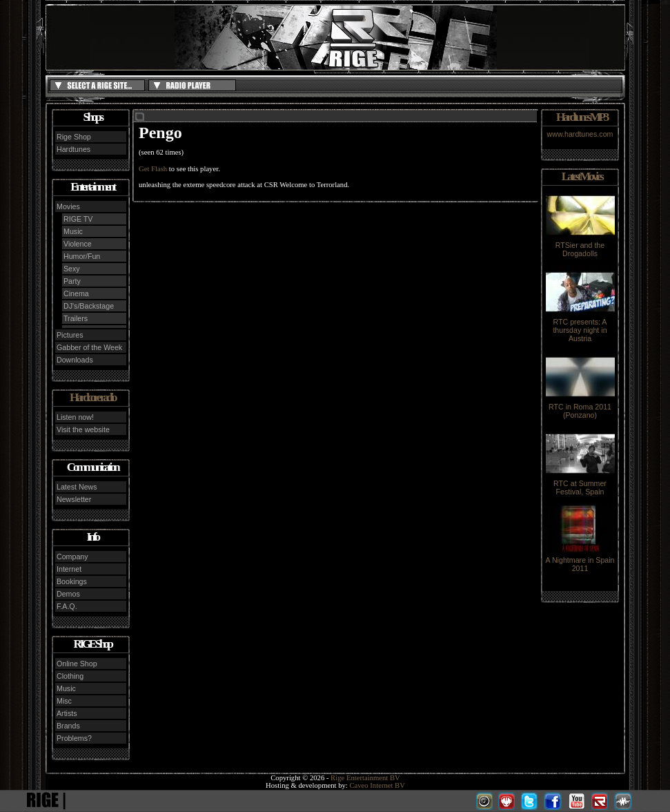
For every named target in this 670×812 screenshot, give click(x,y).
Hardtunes (73, 149)
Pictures (70, 335)
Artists (67, 713)
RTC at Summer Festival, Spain (580, 484)
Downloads (75, 360)
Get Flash (153, 169)
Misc (64, 701)
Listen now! (75, 417)
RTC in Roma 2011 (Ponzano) (580, 407)
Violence (78, 244)
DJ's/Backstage (89, 306)
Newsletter (74, 499)
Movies (68, 206)
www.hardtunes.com (580, 134)
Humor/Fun (82, 256)
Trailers (76, 318)
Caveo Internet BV (377, 785)
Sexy (72, 269)
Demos (68, 594)
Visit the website (83, 429)
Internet (69, 569)
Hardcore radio (92, 397)
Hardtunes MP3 (582, 117)
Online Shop (77, 664)
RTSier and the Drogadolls (580, 246)
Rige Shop (74, 137)
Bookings (72, 581)
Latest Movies (582, 176)
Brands (68, 726)
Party (72, 281)
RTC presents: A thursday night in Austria (580, 327)
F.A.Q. (67, 606)
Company (72, 557)
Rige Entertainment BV (365, 778)
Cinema (76, 293)
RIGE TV (78, 219)
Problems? (74, 738)
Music (73, 231)
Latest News (77, 487)
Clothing (70, 676)
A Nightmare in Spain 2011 (580, 561)
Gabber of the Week (89, 347)
